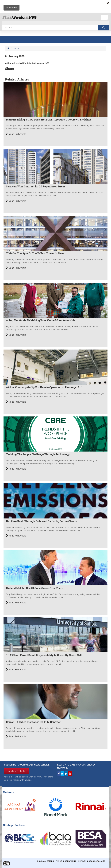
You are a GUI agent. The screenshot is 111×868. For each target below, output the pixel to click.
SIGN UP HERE (17, 771)
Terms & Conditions (66, 861)
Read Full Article (16, 134)
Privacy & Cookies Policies (92, 861)
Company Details (45, 861)
